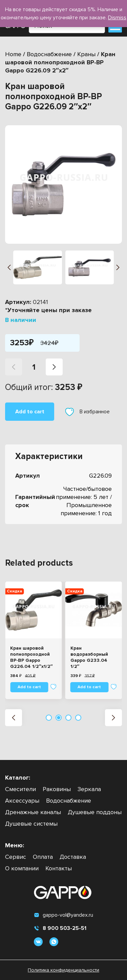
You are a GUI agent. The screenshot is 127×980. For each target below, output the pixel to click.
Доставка (73, 857)
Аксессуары (22, 801)
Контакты (59, 868)
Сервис (16, 857)
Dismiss (117, 18)
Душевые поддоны (95, 812)
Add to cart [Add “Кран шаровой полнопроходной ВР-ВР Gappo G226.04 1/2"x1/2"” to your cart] (29, 687)
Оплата (43, 857)
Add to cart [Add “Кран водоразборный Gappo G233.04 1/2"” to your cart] (89, 687)
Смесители (20, 789)
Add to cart (30, 412)
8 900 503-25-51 (60, 928)
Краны (86, 54)
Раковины (57, 789)
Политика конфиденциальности (63, 970)
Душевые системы (31, 824)
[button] (9, 267)
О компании (22, 868)
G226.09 (100, 476)
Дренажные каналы (33, 812)
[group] (63, 184)
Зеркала (89, 789)
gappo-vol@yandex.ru (63, 915)
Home (13, 54)
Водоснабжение (49, 54)
